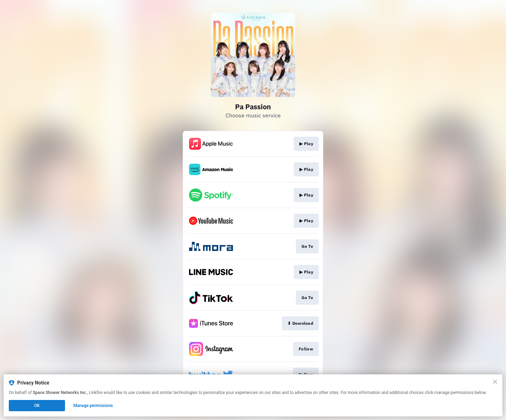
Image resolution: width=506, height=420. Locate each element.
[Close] (495, 382)
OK (37, 406)
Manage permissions (93, 406)
